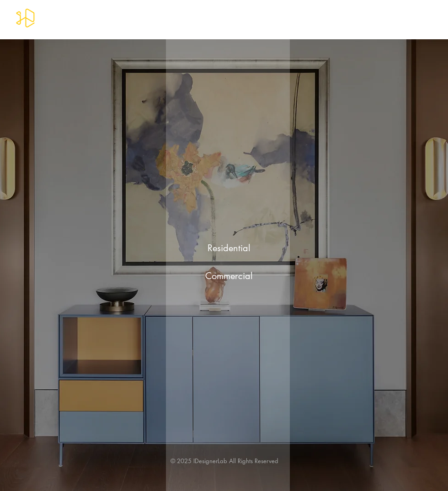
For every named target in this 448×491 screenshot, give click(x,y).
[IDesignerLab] (25, 18)
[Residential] (229, 248)
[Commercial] (229, 276)
